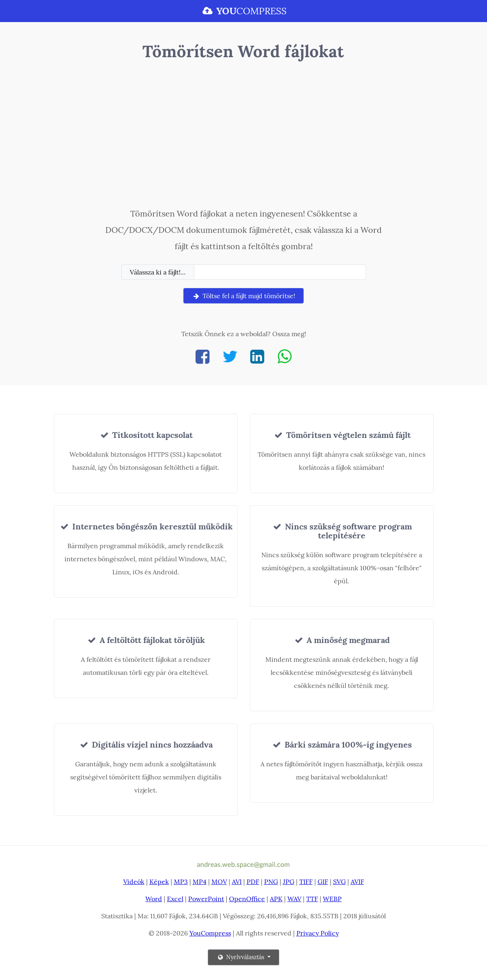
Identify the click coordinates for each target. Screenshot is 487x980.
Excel (175, 899)
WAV (294, 899)
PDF (253, 882)
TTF (312, 899)
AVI (237, 882)
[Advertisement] (244, 136)
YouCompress (210, 933)
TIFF (306, 882)
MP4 (200, 882)
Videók (134, 882)
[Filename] (280, 272)
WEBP (332, 899)
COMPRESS (243, 11)
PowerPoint (206, 899)
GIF (323, 882)
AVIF (357, 882)
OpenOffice (247, 899)
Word (154, 899)
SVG (339, 882)
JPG (289, 882)
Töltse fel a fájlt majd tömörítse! (244, 296)
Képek (159, 882)
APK (276, 899)
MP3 (181, 882)
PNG (271, 882)
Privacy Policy (318, 933)
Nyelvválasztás (241, 957)
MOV (219, 882)
